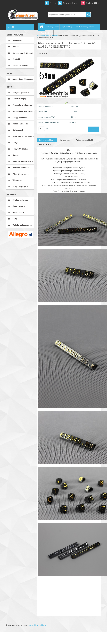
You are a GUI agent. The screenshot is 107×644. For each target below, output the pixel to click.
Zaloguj (53, 3)
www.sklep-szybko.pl (37, 625)
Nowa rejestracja (70, 3)
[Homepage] (42, 27)
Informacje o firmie (88, 27)
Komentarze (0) (46, 144)
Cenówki (54, 35)
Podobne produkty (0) (85, 140)
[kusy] (42, 129)
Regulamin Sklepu (67, 27)
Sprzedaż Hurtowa (47, 33)
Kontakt (77, 27)
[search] (88, 15)
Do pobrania (65, 140)
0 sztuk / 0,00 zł (93, 3)
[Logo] (23, 15)
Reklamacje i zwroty (53, 27)
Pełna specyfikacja (47, 140)
